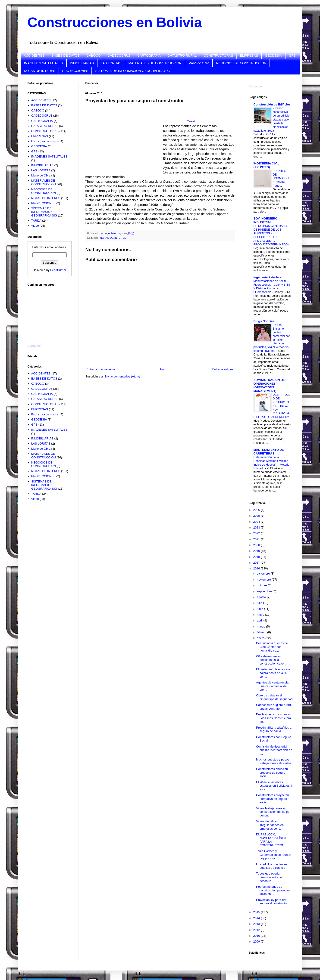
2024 (257, 522)
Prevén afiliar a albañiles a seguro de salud (274, 729)
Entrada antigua (223, 369)
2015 (257, 912)
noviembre (264, 580)
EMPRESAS (249, 56)
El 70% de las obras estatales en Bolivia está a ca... (274, 786)
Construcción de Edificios (272, 104)
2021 (257, 539)
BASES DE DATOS (66, 56)
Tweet (191, 121)
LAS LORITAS (111, 63)
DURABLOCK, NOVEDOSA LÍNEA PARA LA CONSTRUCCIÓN (271, 840)
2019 (257, 551)
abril (260, 620)
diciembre (264, 573)
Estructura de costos (45, 141)
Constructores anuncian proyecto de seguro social (272, 773)
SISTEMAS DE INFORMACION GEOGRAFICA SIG (132, 71)
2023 (257, 527)
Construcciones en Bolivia (115, 22)
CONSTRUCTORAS (218, 56)
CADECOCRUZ (119, 56)
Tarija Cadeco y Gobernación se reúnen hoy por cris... (274, 855)
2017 (257, 563)
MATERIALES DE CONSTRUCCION (155, 63)
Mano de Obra (199, 63)
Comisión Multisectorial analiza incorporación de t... (274, 750)
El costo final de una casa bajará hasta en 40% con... (273, 673)
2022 (257, 533)
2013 (257, 924)
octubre (262, 585)
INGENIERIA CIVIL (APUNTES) (267, 165)
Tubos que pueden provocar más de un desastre (271, 877)
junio (260, 609)
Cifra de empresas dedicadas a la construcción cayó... (271, 660)
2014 (257, 918)
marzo (261, 626)
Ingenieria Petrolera (268, 277)
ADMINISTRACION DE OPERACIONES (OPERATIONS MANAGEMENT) (269, 385)
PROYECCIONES (75, 71)
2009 (257, 941)
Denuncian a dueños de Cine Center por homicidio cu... (272, 647)
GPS (292, 56)
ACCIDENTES (34, 56)
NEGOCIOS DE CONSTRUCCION (241, 63)
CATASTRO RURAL (182, 56)
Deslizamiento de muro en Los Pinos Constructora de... (274, 718)
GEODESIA (273, 56)
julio (260, 603)
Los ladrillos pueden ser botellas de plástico (272, 866)
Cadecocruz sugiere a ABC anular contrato (274, 707)
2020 (257, 545)
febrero (262, 632)
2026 (257, 510)
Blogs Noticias (264, 321)
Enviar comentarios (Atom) (122, 376)
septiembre (265, 591)
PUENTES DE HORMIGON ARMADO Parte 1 (281, 178)
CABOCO (94, 56)
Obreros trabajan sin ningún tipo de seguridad (274, 697)
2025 (257, 516)
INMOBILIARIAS (82, 63)
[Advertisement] (51, 312)
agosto (262, 597)
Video (35, 226)
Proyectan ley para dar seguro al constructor (272, 902)
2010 (257, 936)
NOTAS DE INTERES (40, 71)
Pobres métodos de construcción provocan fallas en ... (273, 890)
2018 (257, 557)
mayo (261, 615)
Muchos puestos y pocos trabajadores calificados (274, 761)
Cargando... (35, 346)
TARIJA (36, 221)
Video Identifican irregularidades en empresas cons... (270, 825)
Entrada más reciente (101, 369)
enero (261, 638)
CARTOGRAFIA (149, 56)
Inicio (164, 369)
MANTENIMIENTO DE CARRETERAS (269, 452)
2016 (257, 568)
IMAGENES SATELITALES (44, 63)
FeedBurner (58, 270)
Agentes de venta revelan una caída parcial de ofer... (273, 686)
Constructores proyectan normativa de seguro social (273, 799)
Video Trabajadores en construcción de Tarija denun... (272, 812)
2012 (257, 930)
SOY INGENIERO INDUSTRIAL (266, 220)
